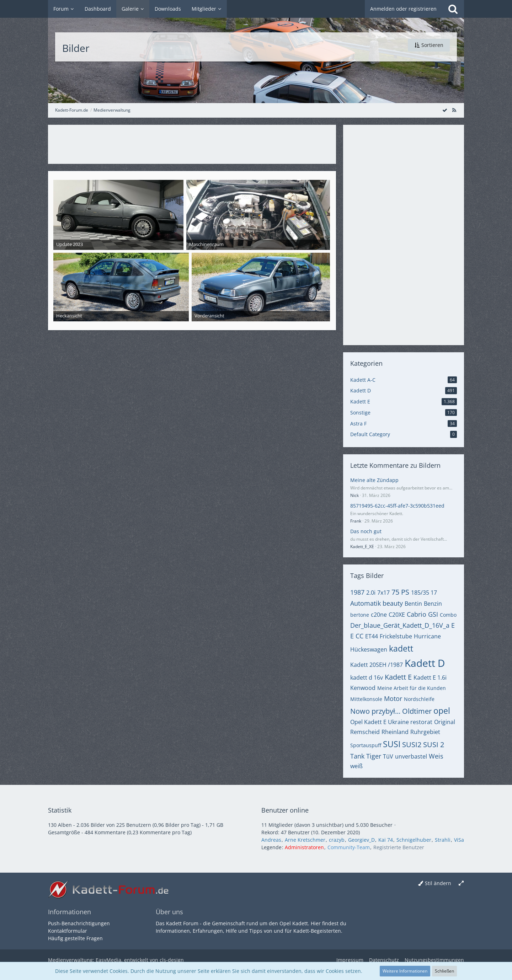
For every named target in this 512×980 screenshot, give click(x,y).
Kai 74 (386, 840)
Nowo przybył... (375, 711)
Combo (448, 615)
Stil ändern (438, 883)
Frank (356, 521)
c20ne (379, 615)
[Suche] (453, 9)
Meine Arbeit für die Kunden (412, 688)
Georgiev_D (361, 840)
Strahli (443, 840)
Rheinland (395, 732)
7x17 (383, 593)
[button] (429, 45)
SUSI (392, 744)
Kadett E (398, 677)
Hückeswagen (369, 649)
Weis (436, 756)
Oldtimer (417, 711)
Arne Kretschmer (305, 840)
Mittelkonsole (366, 699)
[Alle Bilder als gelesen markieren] (445, 110)
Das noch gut (366, 531)
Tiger (374, 756)
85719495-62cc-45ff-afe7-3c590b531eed (397, 506)
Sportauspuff (366, 745)
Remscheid (365, 732)
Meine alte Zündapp (374, 480)
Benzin (433, 604)
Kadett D (425, 663)
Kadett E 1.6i (430, 678)
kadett (401, 648)
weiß (356, 766)
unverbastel (411, 756)
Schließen (444, 971)
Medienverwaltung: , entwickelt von (116, 960)
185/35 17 (424, 593)
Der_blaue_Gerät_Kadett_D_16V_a (400, 625)
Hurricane (427, 636)
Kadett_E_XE (362, 547)
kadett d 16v (367, 678)
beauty (393, 603)
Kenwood (363, 688)
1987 (357, 592)
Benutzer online (285, 810)
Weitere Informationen (405, 971)
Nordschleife (419, 699)
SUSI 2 (434, 745)
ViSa (459, 840)
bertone (360, 615)
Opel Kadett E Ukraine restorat (391, 722)
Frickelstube (396, 636)
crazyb (337, 840)
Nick (354, 495)
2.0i (371, 593)
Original (445, 722)
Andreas (271, 840)
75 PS (400, 592)
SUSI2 (412, 745)
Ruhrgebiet (425, 732)
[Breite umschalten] (461, 883)
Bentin (413, 604)
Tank (357, 756)
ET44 (372, 636)
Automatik (366, 603)
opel (442, 711)
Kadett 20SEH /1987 (377, 665)
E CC (357, 636)
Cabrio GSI (422, 614)
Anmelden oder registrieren (403, 9)
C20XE (397, 615)
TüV (388, 756)
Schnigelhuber (414, 840)
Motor (393, 698)
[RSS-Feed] (454, 110)
